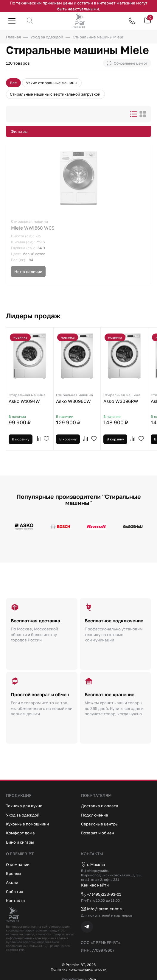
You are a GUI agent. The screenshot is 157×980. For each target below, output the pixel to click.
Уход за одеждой (23, 815)
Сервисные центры (100, 824)
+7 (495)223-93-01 (101, 894)
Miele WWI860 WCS (78, 224)
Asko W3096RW (124, 398)
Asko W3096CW (77, 398)
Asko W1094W (30, 398)
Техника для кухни (24, 806)
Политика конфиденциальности (78, 970)
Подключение (95, 815)
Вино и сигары (20, 842)
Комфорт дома (20, 833)
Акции (12, 882)
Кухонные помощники (27, 824)
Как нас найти (95, 885)
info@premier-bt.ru (102, 909)
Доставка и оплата (100, 806)
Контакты (16, 900)
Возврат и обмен (98, 833)
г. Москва (93, 864)
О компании (18, 864)
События (15, 891)
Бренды (14, 873)
